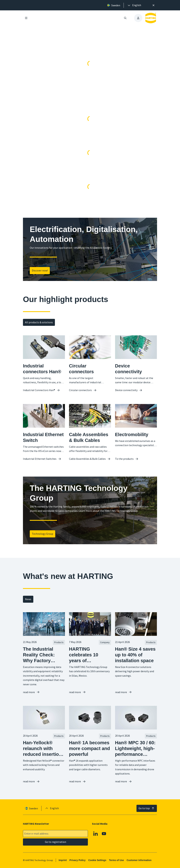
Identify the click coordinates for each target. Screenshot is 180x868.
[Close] (153, 5)
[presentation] (134, 5)
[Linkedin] (96, 834)
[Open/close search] (125, 18)
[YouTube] (104, 834)
